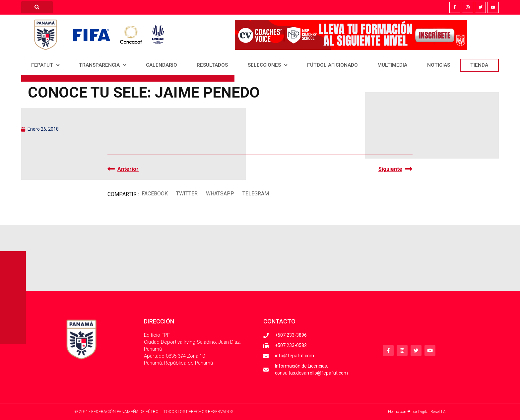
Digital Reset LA (432, 412)
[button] (155, 194)
